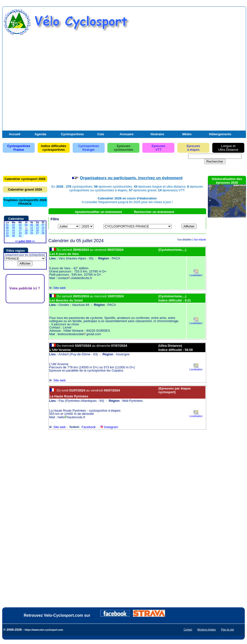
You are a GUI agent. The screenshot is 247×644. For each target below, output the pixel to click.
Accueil (15, 134)
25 (26, 233)
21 (43, 231)
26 (32, 233)
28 (43, 233)
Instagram (109, 427)
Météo (187, 134)
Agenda (40, 134)
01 (7, 225)
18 (26, 231)
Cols (101, 134)
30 (13, 236)
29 (7, 236)
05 (32, 225)
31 (20, 236)
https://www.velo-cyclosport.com (44, 630)
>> (33, 241)
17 (20, 231)
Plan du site (228, 630)
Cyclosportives (72, 134)
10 (20, 228)
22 (7, 233)
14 (43, 228)
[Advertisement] (59, 72)
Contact (188, 630)
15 (7, 231)
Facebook (82, 427)
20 (37, 231)
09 (13, 228)
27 (37, 233)
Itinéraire (157, 134)
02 (13, 225)
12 (32, 228)
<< (16, 241)
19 (32, 231)
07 (43, 225)
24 (20, 233)
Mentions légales (206, 630)
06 (37, 225)
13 (37, 228)
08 (7, 228)
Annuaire (127, 134)
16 (13, 231)
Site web (58, 288)
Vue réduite (200, 240)
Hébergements (220, 134)
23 (13, 233)
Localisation (196, 274)
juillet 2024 (25, 241)
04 (26, 225)
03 (20, 225)
